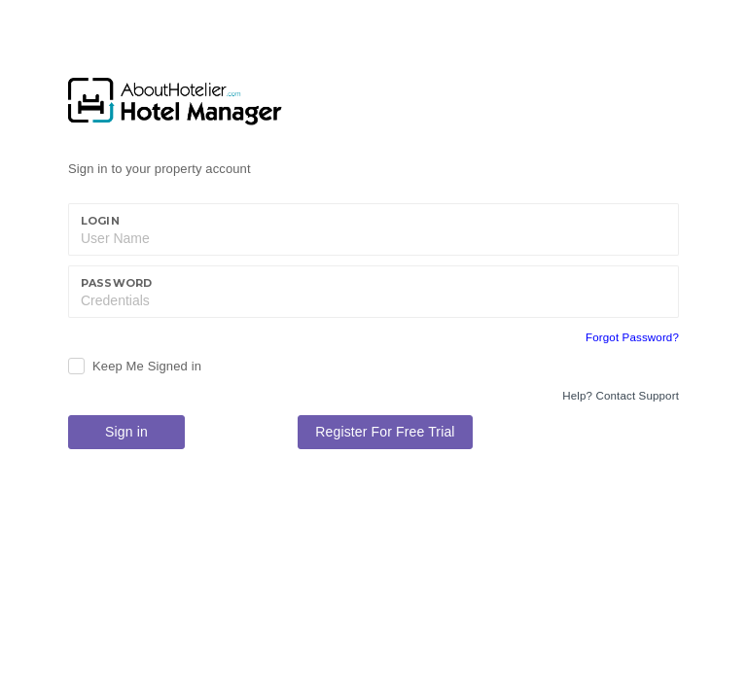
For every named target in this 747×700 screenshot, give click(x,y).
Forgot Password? (632, 337)
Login (100, 221)
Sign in (126, 432)
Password (116, 283)
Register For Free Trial (385, 432)
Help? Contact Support (621, 396)
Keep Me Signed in (147, 366)
